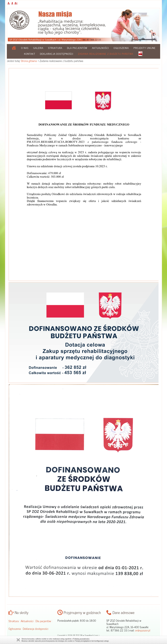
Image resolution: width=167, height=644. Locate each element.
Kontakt (30, 54)
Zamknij (18, 640)
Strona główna (29, 61)
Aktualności (100, 48)
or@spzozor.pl (143, 630)
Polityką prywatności (81, 639)
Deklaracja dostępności (57, 54)
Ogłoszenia (121, 48)
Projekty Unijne (145, 48)
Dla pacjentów (77, 48)
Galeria (38, 48)
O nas (25, 48)
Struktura (55, 48)
